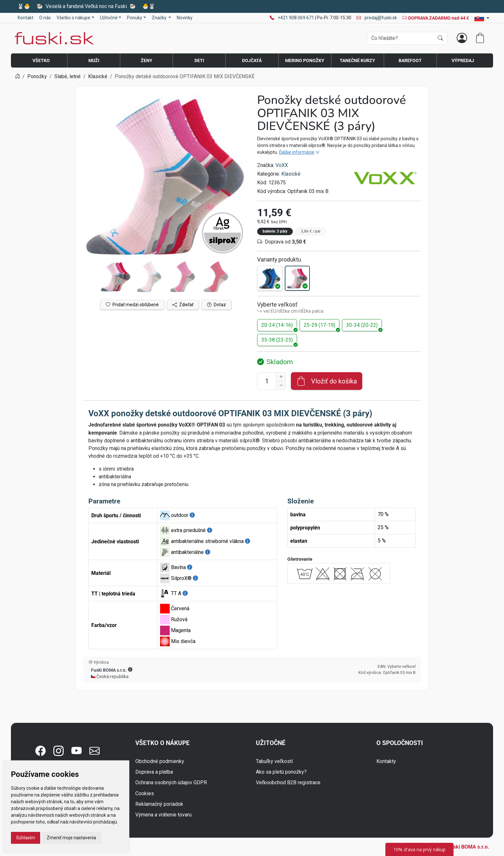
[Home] (17, 76)
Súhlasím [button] (26, 838)
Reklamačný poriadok (159, 804)
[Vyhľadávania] (401, 38)
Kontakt (26, 18)
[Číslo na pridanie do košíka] (267, 381)
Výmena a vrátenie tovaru (163, 815)
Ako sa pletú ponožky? (281, 772)
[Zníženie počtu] (281, 385)
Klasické (291, 174)
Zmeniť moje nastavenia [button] (71, 838)
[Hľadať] (440, 38)
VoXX (282, 165)
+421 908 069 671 (296, 18)
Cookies (145, 793)
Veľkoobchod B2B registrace (288, 782)
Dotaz (216, 305)
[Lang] (482, 18)
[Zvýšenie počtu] (281, 377)
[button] (130, 670)
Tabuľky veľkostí (274, 761)
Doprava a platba (154, 772)
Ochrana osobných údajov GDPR (171, 782)
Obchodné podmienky (160, 761)
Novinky (185, 18)
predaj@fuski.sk (377, 18)
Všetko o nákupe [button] (73, 18)
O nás (45, 18)
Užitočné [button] (109, 18)
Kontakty (386, 761)
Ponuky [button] (135, 18)
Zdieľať (183, 305)
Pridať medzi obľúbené (132, 305)
